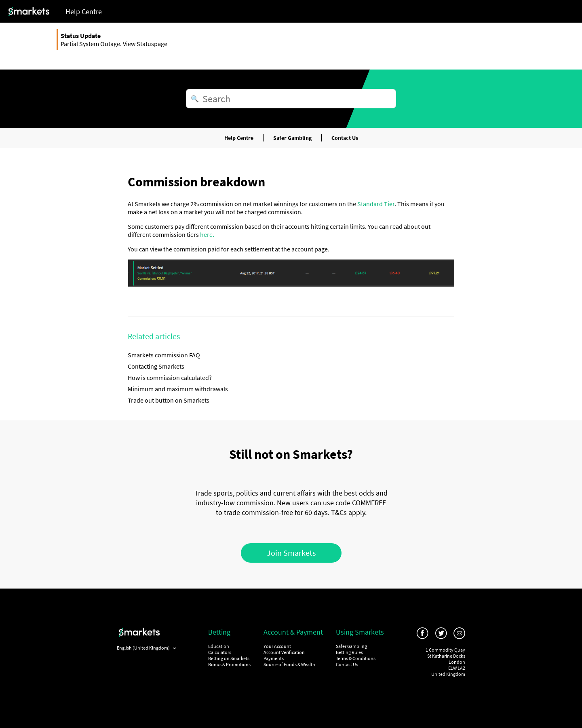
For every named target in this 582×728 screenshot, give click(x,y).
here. (207, 234)
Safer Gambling (292, 138)
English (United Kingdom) (144, 648)
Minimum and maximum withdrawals (178, 389)
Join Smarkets (291, 553)
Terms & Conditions (356, 658)
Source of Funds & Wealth (289, 664)
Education (219, 646)
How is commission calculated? (170, 378)
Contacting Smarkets (156, 366)
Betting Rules (349, 652)
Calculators (220, 652)
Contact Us (345, 138)
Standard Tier (376, 204)
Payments (274, 658)
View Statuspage (145, 44)
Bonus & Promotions (229, 664)
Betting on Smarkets (229, 658)
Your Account (277, 646)
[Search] (291, 99)
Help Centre (239, 138)
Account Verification (284, 652)
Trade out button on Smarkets (169, 400)
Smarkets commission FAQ (164, 355)
